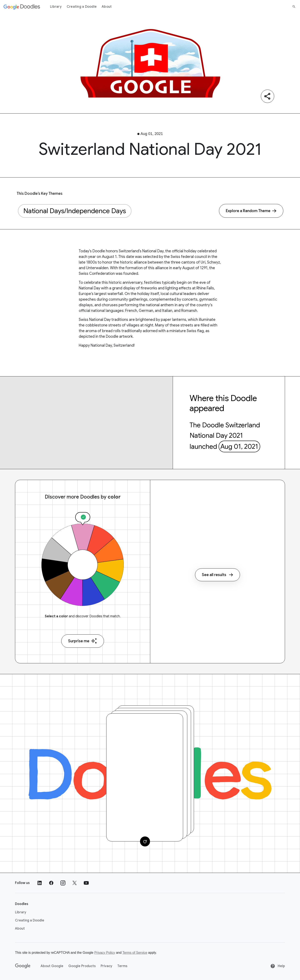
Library (56, 7)
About (107, 7)
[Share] (267, 96)
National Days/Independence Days (75, 211)
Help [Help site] (278, 966)
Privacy (106, 966)
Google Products (82, 966)
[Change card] (145, 841)
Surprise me (83, 641)
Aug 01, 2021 (239, 446)
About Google (52, 966)
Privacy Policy (105, 953)
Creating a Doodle (82, 7)
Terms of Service (135, 953)
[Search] (294, 7)
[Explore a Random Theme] (251, 211)
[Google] (23, 966)
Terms (122, 966)
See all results (217, 575)
